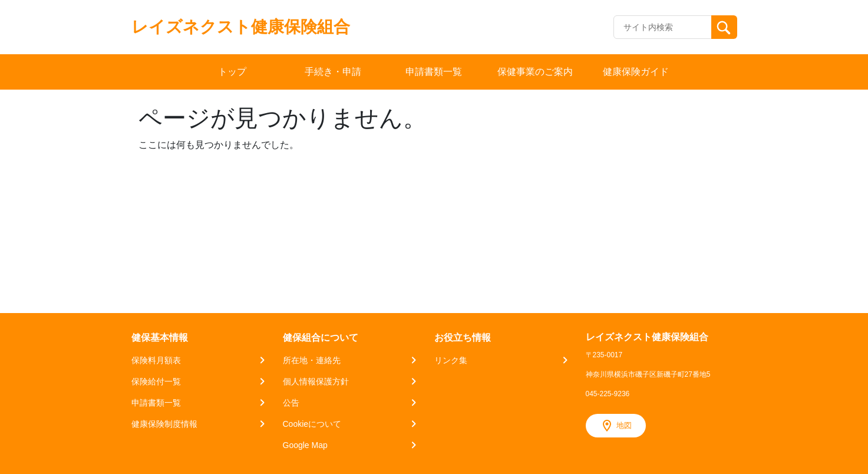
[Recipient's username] (663, 27)
